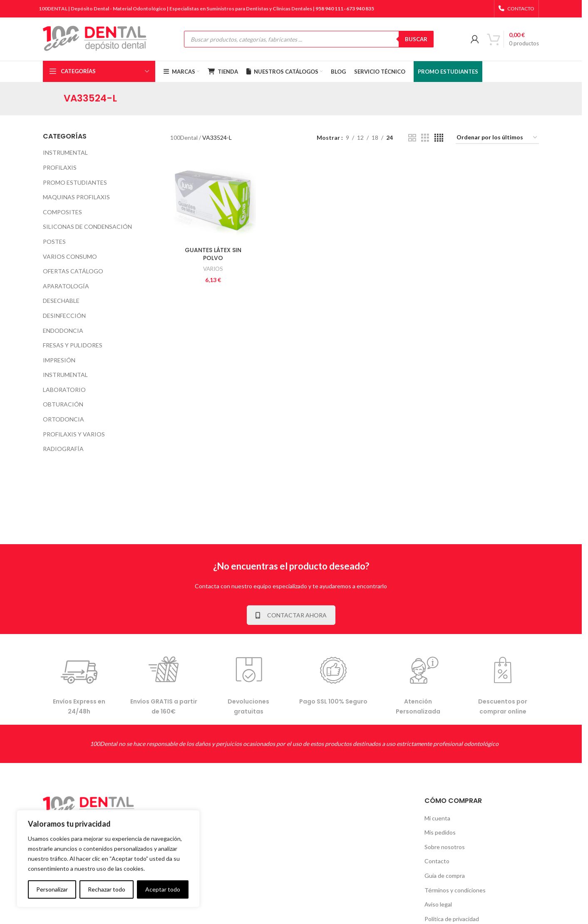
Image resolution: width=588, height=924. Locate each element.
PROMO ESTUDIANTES (75, 182)
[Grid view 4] (439, 138)
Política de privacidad (452, 919)
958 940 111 (329, 9)
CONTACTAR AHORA (291, 615)
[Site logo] (95, 38)
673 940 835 (360, 9)
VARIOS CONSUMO (70, 256)
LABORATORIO (64, 390)
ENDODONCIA (63, 331)
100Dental (184, 137)
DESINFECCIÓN (64, 316)
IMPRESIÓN (59, 360)
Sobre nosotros (445, 847)
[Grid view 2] (412, 138)
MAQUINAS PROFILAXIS (76, 197)
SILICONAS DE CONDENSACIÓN (87, 227)
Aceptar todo (163, 889)
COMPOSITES (62, 212)
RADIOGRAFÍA (63, 449)
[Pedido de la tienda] (497, 138)
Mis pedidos (440, 832)
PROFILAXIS (60, 167)
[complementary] (108, 859)
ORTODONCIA (63, 419)
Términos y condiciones (455, 890)
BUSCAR (416, 39)
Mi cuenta (437, 818)
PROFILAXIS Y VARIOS (74, 434)
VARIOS (213, 269)
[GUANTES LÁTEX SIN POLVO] (213, 199)
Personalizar (52, 889)
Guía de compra (445, 876)
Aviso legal (438, 904)
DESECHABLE (61, 301)
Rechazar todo (107, 889)
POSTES (54, 242)
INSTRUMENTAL (65, 152)
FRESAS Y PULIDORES (73, 345)
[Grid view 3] (425, 138)
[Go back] (53, 99)
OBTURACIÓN (63, 404)
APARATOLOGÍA (66, 286)
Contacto (437, 861)
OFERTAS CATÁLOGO (73, 271)
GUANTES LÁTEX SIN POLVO (213, 254)
